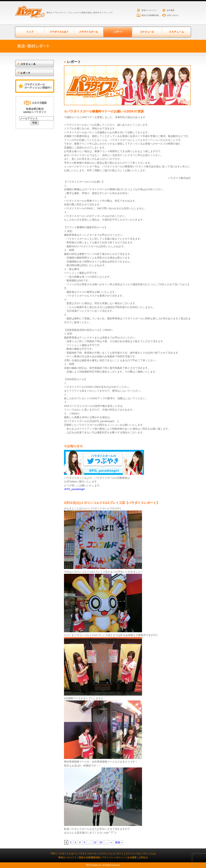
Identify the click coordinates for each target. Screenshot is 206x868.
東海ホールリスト (149, 10)
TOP (53, 854)
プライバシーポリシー (114, 857)
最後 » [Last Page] (119, 842)
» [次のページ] (111, 842)
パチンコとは (149, 854)
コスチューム (176, 32)
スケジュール (147, 32)
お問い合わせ (172, 15)
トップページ (30, 32)
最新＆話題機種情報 (150, 15)
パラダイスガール (88, 32)
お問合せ (143, 857)
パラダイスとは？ (59, 32)
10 (95, 842)
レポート (119, 854)
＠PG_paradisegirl (74, 489)
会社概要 (170, 10)
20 (101, 842)
